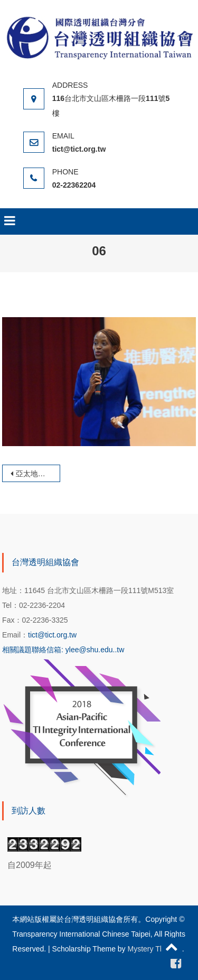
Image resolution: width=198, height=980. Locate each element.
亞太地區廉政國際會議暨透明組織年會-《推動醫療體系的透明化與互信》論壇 (38, 474)
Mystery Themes (155, 949)
